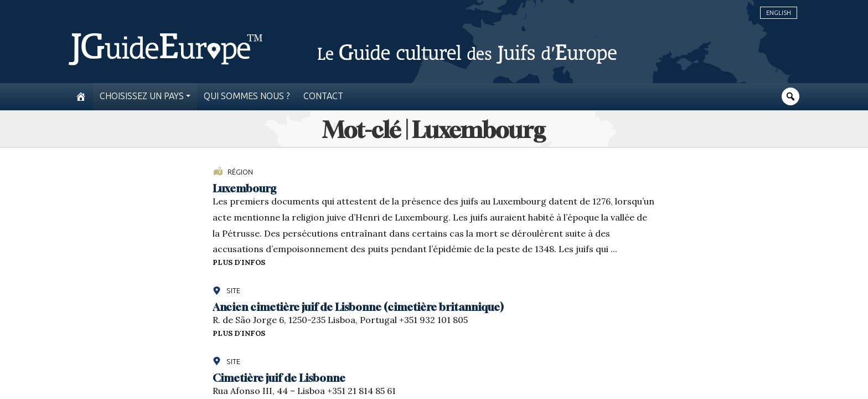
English (779, 13)
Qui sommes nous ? (247, 96)
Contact (323, 96)
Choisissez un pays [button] (142, 96)
